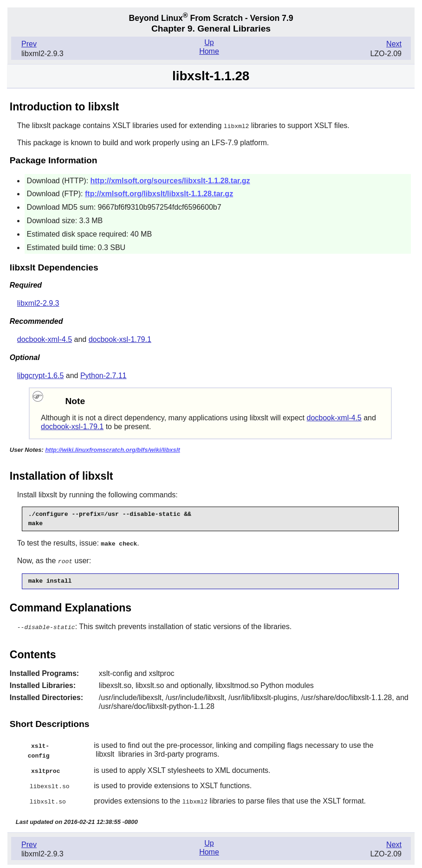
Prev (29, 44)
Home (209, 51)
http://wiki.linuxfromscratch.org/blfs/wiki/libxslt (112, 449)
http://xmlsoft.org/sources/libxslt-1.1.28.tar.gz (170, 180)
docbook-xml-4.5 (45, 339)
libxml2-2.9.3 (38, 303)
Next (394, 44)
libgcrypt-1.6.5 (41, 375)
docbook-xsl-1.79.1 (120, 339)
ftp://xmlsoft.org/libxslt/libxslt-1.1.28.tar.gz (159, 193)
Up (209, 42)
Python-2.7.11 (104, 375)
